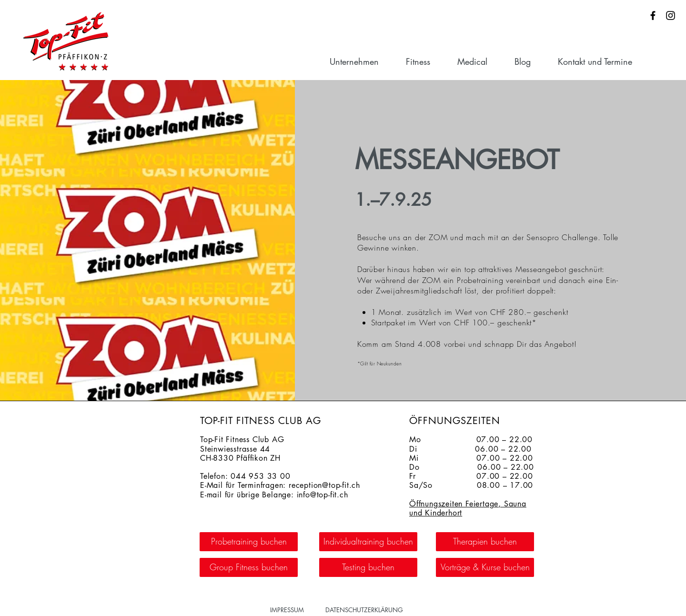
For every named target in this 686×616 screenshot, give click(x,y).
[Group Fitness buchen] (249, 567)
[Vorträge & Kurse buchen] (485, 567)
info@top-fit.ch (323, 495)
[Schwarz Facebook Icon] (653, 15)
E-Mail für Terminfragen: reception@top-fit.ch (280, 485)
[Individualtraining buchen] (368, 542)
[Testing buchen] (368, 567)
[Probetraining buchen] (249, 542)
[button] (363, 61)
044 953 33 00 (260, 476)
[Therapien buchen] (485, 542)
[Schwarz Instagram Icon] (671, 15)
